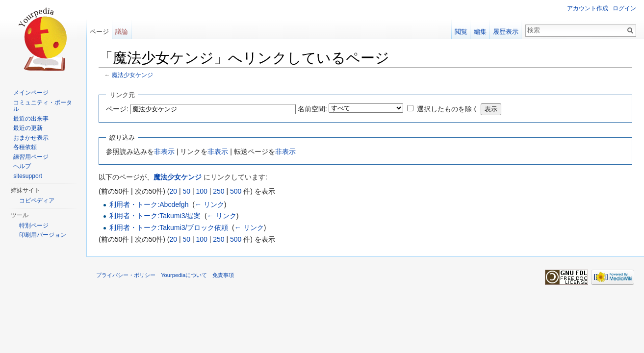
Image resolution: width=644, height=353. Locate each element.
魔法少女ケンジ (132, 75)
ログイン (624, 8)
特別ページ (34, 226)
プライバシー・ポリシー (126, 275)
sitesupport (28, 176)
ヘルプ (22, 166)
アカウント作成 (588, 8)
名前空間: (312, 109)
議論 (122, 32)
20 (173, 191)
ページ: (117, 109)
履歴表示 (506, 32)
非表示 (164, 151)
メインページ (31, 93)
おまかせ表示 (31, 138)
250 (219, 191)
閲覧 (461, 32)
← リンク (209, 204)
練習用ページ (31, 157)
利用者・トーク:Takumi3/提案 (155, 216)
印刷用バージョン (43, 235)
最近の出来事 (31, 119)
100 (201, 191)
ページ (99, 32)
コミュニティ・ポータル (43, 106)
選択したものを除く (448, 109)
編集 (480, 32)
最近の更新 (28, 128)
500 (236, 191)
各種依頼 (25, 147)
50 (186, 191)
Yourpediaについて (184, 275)
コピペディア (37, 201)
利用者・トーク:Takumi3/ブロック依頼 (169, 227)
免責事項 (223, 275)
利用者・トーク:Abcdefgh (149, 204)
